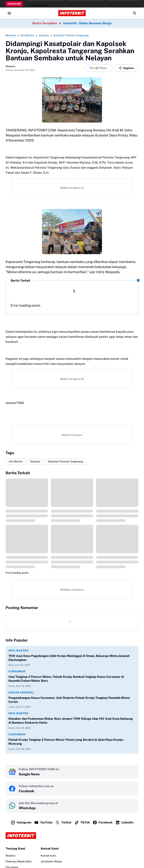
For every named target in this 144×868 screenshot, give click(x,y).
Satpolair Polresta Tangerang (65, 461)
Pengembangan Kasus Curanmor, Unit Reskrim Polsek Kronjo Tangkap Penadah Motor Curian (69, 700)
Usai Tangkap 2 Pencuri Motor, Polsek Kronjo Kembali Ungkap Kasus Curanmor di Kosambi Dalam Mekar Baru (66, 679)
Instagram (21, 823)
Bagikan (126, 68)
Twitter (63, 823)
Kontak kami (48, 856)
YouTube (43, 823)
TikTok (82, 823)
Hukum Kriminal (21, 692)
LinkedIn (124, 823)
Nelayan (35, 461)
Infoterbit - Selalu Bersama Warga (87, 23)
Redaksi (10, 856)
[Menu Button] (9, 13)
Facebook (103, 823)
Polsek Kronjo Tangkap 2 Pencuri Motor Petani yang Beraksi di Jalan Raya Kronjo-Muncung (66, 742)
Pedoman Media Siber (19, 861)
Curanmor (17, 671)
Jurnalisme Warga (51, 861)
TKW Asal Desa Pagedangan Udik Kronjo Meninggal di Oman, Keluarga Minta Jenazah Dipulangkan (69, 658)
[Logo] (72, 836)
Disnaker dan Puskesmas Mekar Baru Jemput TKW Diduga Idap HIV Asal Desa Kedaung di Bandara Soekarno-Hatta (71, 721)
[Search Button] (135, 13)
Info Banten (16, 461)
